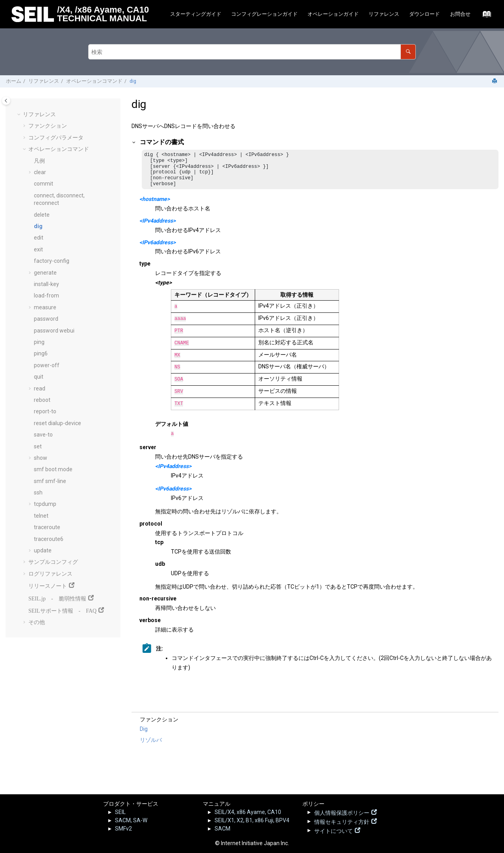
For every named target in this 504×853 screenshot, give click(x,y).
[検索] (408, 52)
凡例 (39, 161)
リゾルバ (151, 742)
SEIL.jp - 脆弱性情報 (57, 598)
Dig (144, 731)
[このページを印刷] (495, 81)
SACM (222, 829)
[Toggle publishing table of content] (6, 101)
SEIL (120, 812)
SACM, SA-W (131, 820)
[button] (20, 115)
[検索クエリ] (252, 52)
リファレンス (384, 14)
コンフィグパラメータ (56, 138)
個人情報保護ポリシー (342, 812)
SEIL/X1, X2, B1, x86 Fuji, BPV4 (252, 820)
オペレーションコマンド (94, 81)
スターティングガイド (196, 14)
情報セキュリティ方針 (342, 821)
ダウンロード (424, 14)
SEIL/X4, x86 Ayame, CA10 (248, 812)
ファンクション (48, 126)
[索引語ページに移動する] (485, 16)
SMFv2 (123, 829)
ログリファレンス (50, 574)
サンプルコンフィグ (53, 562)
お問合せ (460, 14)
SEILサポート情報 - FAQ (62, 610)
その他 (37, 622)
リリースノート (48, 585)
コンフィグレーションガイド (264, 14)
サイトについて (334, 830)
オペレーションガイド (333, 14)
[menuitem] (195, 14)
